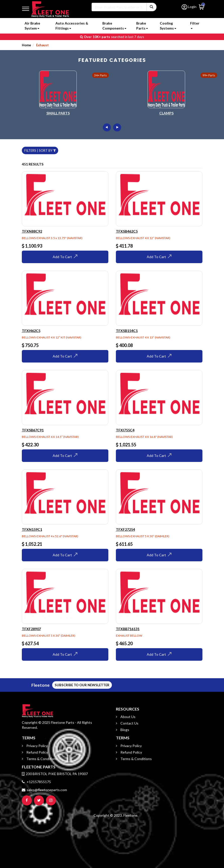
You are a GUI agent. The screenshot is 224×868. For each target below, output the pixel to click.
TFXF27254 (125, 529)
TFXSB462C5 (127, 231)
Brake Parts (142, 26)
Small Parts (58, 113)
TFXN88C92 (32, 231)
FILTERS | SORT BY (40, 150)
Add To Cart (65, 257)
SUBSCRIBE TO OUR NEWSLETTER (31, 685)
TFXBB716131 (128, 629)
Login (189, 7)
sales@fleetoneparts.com (44, 790)
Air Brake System (32, 26)
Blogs (124, 730)
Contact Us (129, 723)
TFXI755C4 (125, 430)
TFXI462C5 (31, 331)
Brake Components (114, 26)
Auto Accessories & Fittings (72, 26)
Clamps (166, 113)
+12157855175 (36, 782)
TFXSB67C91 (33, 430)
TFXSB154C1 (127, 331)
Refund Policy (37, 752)
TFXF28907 (31, 629)
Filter (195, 25)
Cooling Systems (168, 26)
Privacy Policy (37, 746)
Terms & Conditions (42, 759)
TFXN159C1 (32, 529)
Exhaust (42, 45)
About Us (128, 717)
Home (26, 45)
